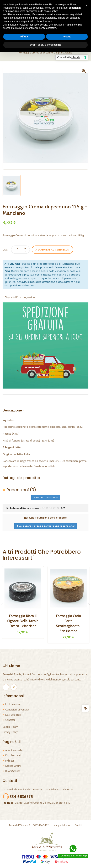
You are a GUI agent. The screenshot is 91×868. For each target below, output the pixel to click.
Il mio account (13, 704)
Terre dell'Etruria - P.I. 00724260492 (29, 825)
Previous (3, 605)
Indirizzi (10, 761)
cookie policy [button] (51, 11)
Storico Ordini (13, 766)
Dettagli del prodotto (21, 478)
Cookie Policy (10, 727)
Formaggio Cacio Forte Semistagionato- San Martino (68, 623)
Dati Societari (13, 715)
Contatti (10, 720)
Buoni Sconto (13, 771)
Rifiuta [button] (24, 37)
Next (88, 605)
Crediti (79, 825)
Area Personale (14, 750)
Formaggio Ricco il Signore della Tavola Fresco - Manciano (23, 621)
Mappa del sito (62, 825)
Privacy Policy (10, 732)
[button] (87, 6)
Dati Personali (13, 756)
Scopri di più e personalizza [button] (45, 45)
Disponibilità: (12, 297)
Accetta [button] (67, 37)
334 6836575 (21, 797)
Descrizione (12, 410)
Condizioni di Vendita (17, 710)
